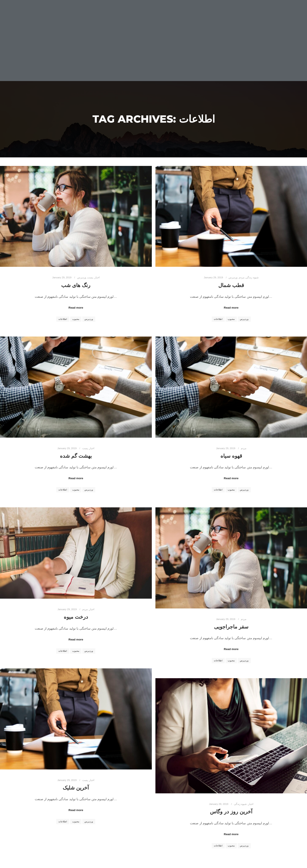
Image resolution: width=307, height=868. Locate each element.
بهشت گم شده (76, 456)
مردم (242, 277)
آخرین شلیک (76, 788)
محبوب (76, 319)
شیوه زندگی (252, 277)
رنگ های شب (76, 285)
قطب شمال (231, 285)
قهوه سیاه (231, 456)
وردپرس (82, 277)
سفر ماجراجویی (231, 627)
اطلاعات (63, 319)
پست (90, 277)
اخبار (97, 277)
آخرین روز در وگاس (231, 812)
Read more (76, 308)
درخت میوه (76, 617)
